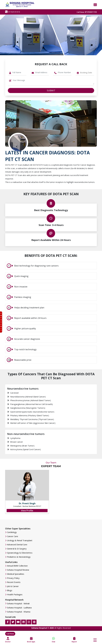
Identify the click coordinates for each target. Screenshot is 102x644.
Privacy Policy (13, 578)
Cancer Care (13, 536)
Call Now (10, 634)
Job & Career (13, 586)
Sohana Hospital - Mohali (18, 604)
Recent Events (14, 582)
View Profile (27, 511)
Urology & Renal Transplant (20, 540)
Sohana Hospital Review (18, 570)
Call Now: (87, 12)
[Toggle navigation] (95, 640)
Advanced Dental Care (17, 545)
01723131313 (13, 12)
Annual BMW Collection (17, 566)
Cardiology (12, 532)
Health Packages (15, 595)
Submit (51, 91)
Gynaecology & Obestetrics (20, 553)
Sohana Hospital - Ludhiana (19, 608)
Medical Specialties (16, 574)
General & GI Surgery (17, 549)
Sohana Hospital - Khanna (19, 612)
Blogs (10, 590)
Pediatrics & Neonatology (19, 557)
